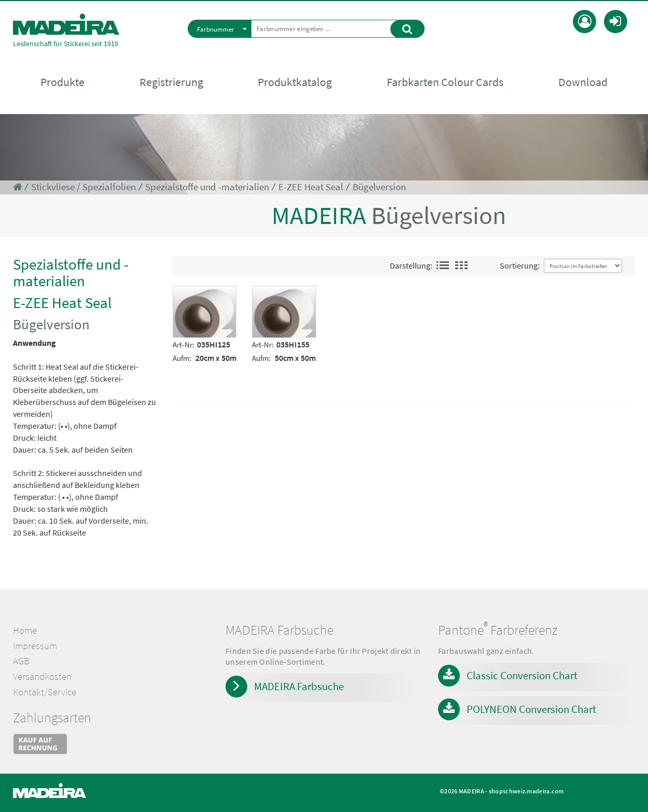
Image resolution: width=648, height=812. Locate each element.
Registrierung (171, 83)
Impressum (35, 646)
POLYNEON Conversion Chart (531, 709)
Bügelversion (379, 187)
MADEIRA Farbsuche (299, 686)
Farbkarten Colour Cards (445, 83)
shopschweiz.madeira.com (526, 791)
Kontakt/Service (45, 692)
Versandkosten (42, 676)
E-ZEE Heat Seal (311, 187)
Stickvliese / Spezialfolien (83, 187)
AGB (21, 661)
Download (583, 83)
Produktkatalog (295, 83)
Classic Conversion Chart (522, 675)
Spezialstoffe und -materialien (207, 187)
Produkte (62, 83)
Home (25, 630)
